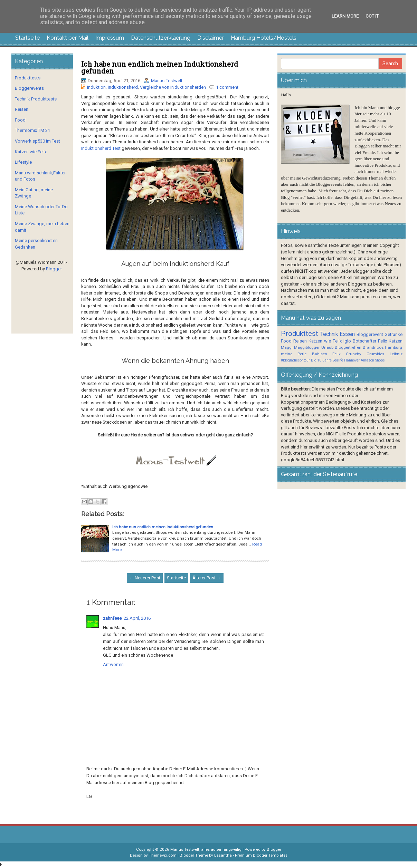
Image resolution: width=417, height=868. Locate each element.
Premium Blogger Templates (261, 855)
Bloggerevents (29, 88)
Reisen (22, 109)
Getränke (394, 334)
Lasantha (223, 855)
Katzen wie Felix (31, 152)
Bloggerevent (370, 334)
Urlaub (327, 347)
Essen (347, 334)
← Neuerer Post (145, 578)
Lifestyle (23, 162)
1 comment (227, 87)
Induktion (96, 87)
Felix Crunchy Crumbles (358, 354)
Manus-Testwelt (167, 81)
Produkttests (28, 78)
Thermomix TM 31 (32, 130)
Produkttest (300, 334)
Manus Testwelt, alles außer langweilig (206, 849)
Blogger (54, 269)
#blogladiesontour (295, 360)
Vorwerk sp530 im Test (37, 141)
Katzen (396, 341)
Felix (382, 341)
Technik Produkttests (36, 99)
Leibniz (396, 354)
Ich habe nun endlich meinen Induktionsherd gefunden (160, 67)
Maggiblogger (307, 347)
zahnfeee (112, 618)
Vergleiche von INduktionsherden (173, 87)
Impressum (110, 38)
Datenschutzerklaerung (161, 38)
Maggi (287, 347)
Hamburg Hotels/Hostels (264, 38)
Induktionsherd (123, 87)
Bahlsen (320, 354)
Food (20, 120)
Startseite (27, 38)
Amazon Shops (373, 360)
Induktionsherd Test (101, 148)
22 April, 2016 (137, 618)
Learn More (345, 16)
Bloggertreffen (348, 347)
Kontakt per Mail (68, 38)
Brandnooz (373, 347)
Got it (372, 16)
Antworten (113, 664)
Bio (314, 360)
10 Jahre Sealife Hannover (338, 360)
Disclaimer (211, 38)
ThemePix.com (163, 855)
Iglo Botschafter (360, 341)
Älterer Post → (207, 578)
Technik (329, 334)
